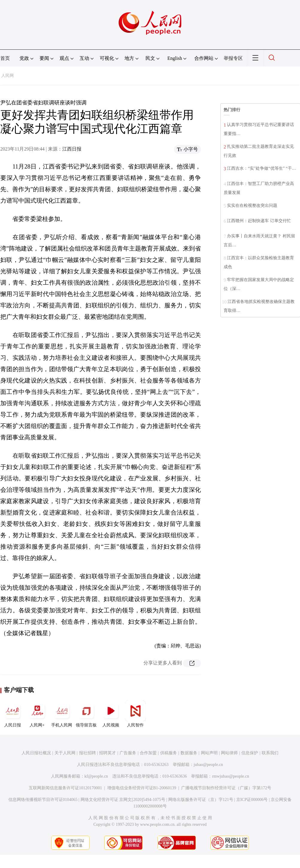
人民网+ (37, 714)
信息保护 (250, 753)
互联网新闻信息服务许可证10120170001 (65, 788)
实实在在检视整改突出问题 (252, 205)
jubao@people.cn (208, 765)
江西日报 (72, 149)
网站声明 (209, 753)
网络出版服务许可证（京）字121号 (201, 800)
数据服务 (189, 753)
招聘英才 (107, 753)
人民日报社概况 (36, 753)
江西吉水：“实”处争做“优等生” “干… (262, 168)
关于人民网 (65, 753)
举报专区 (233, 58)
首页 (5, 58)
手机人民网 (62, 714)
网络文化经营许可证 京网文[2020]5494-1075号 (123, 800)
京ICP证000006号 (252, 800)
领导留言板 (86, 714)
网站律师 (229, 753)
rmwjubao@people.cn (231, 776)
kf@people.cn (96, 776)
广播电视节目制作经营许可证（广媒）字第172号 (226, 788)
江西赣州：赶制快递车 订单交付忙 (259, 221)
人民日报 (13, 714)
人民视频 (111, 714)
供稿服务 (169, 753)
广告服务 (128, 753)
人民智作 (135, 714)
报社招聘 (87, 753)
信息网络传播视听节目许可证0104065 (43, 800)
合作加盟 (148, 753)
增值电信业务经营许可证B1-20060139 (142, 788)
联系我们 (270, 753)
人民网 (7, 76)
